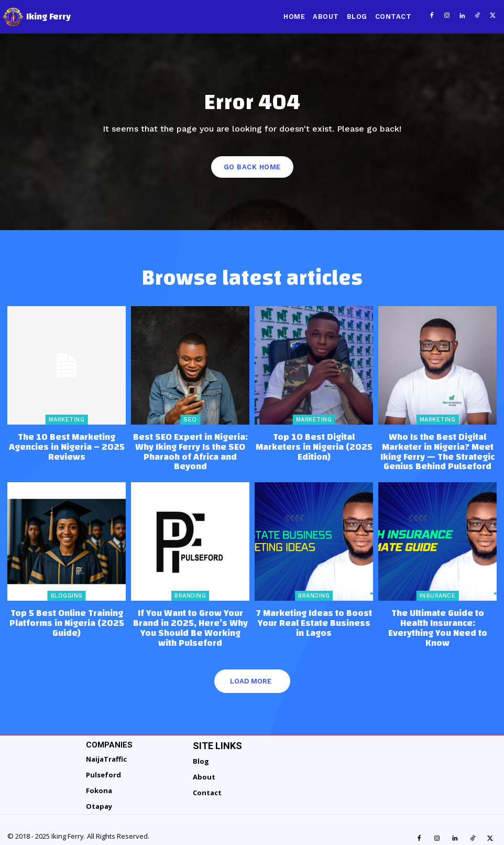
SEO (190, 420)
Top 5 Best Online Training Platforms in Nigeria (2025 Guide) (67, 616)
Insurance (438, 591)
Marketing (67, 420)
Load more (251, 662)
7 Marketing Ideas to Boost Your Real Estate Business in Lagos (314, 612)
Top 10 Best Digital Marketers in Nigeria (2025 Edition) (314, 441)
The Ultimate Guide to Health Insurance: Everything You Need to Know (437, 616)
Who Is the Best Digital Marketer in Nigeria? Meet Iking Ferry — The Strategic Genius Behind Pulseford (437, 449)
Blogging (67, 591)
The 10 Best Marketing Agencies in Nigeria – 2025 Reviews (67, 445)
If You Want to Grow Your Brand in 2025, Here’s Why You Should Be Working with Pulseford (190, 616)
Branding (190, 591)
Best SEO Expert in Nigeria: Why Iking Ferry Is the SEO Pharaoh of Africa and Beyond (190, 445)
